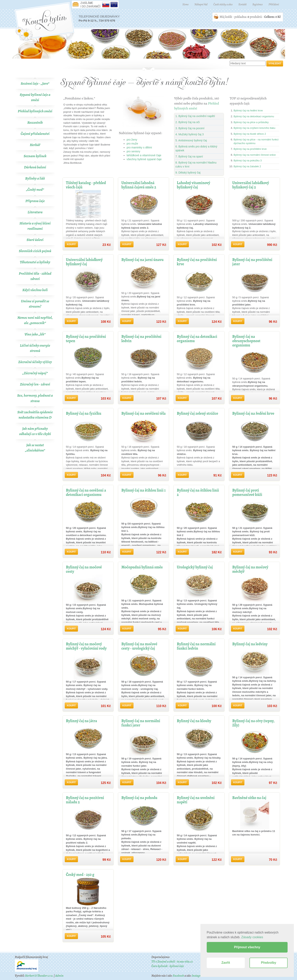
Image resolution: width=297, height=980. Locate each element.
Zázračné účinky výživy (35, 362)
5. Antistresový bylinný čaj (191, 140)
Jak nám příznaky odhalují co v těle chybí (35, 431)
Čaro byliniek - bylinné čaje (168, 966)
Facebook (179, 976)
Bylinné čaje (149, 44)
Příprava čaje (35, 201)
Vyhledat (275, 64)
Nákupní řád (201, 4)
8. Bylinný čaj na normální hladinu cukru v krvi (196, 165)
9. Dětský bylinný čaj (188, 173)
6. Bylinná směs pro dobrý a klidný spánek (196, 148)
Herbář (35, 145)
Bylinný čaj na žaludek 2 (247, 166)
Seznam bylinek (35, 156)
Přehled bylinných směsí (35, 111)
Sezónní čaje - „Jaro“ (35, 84)
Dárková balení (35, 167)
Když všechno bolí (35, 290)
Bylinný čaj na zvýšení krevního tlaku (254, 128)
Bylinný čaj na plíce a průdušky (251, 122)
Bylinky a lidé (35, 178)
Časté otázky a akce (223, 4)
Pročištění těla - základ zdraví (35, 276)
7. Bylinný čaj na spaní (189, 156)
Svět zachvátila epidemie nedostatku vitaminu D (35, 415)
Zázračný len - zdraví (35, 384)
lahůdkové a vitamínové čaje (144, 155)
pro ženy (132, 140)
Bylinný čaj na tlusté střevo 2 (250, 134)
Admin (59, 976)
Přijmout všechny (247, 947)
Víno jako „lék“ (35, 334)
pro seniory (133, 151)
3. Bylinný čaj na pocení (190, 128)
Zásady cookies (252, 937)
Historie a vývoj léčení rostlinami (35, 226)
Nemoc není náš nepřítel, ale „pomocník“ (35, 320)
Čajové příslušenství (35, 134)
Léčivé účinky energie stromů (35, 348)
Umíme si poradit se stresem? (35, 304)
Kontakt (243, 4)
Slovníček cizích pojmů (35, 251)
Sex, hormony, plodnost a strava (35, 398)
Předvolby (269, 963)
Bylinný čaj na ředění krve (248, 110)
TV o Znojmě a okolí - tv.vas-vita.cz (172, 962)
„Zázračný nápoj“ (35, 373)
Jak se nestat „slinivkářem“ (35, 448)
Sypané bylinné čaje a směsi (35, 97)
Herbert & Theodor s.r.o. (39, 976)
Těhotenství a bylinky (35, 262)
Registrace (258, 4)
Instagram (198, 976)
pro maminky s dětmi (139, 147)
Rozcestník (35, 123)
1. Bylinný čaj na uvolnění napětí (195, 116)
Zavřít (226, 963)
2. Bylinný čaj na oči (187, 122)
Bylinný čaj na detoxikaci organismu (254, 116)
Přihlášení (274, 4)
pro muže (132, 144)
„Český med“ (35, 190)
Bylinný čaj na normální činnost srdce (255, 155)
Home (186, 4)
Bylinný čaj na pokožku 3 (248, 160)
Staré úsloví (35, 240)
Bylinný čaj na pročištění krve (250, 149)
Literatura (35, 212)
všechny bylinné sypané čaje (144, 159)
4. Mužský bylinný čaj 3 (189, 134)
